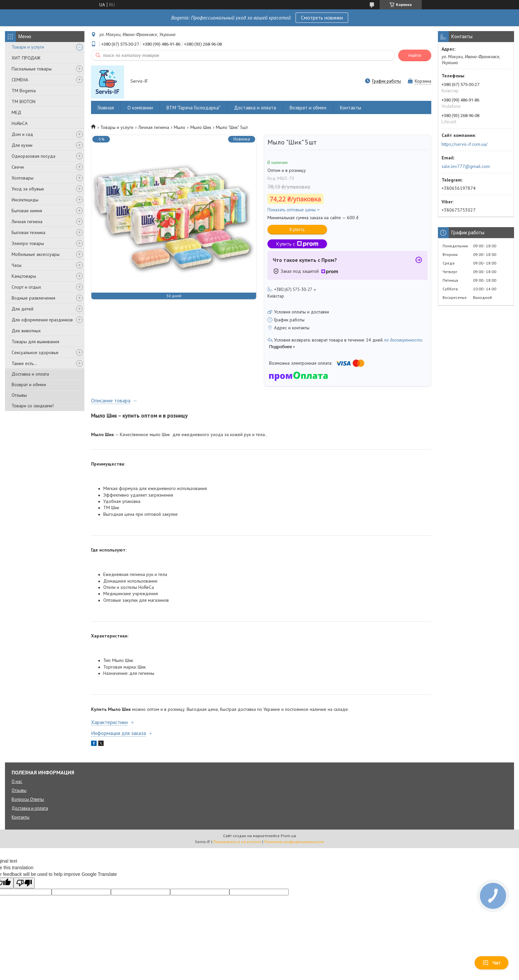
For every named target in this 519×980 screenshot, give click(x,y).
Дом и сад (22, 134)
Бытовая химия (27, 211)
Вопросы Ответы (28, 799)
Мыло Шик (201, 127)
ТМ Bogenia (24, 91)
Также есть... (24, 363)
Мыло (180, 127)
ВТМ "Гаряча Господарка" (193, 108)
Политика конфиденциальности (294, 842)
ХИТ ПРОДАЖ (26, 58)
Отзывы (19, 395)
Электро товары (28, 243)
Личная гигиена (27, 222)
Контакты (351, 108)
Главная (106, 108)
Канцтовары (24, 276)
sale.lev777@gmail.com (466, 166)
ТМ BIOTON (24, 102)
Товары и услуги (117, 127)
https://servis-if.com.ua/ (465, 144)
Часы (17, 265)
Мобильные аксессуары (36, 254)
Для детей (23, 309)
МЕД (16, 112)
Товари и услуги (28, 47)
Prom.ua (288, 836)
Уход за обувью (28, 189)
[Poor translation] (24, 883)
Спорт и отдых (26, 287)
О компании (140, 108)
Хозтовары (23, 178)
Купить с (297, 244)
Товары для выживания (35, 342)
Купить (297, 229)
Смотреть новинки (322, 18)
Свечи (18, 167)
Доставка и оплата (30, 374)
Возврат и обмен (29, 385)
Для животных (26, 331)
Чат (492, 963)
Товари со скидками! (33, 406)
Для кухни (22, 145)
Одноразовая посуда (33, 156)
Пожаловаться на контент (237, 842)
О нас (17, 781)
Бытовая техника (28, 232)
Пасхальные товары (32, 69)
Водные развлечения (33, 298)
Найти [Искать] (415, 55)
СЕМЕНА (20, 80)
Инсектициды (25, 200)
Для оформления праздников (42, 320)
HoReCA (20, 123)
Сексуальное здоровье (35, 352)
